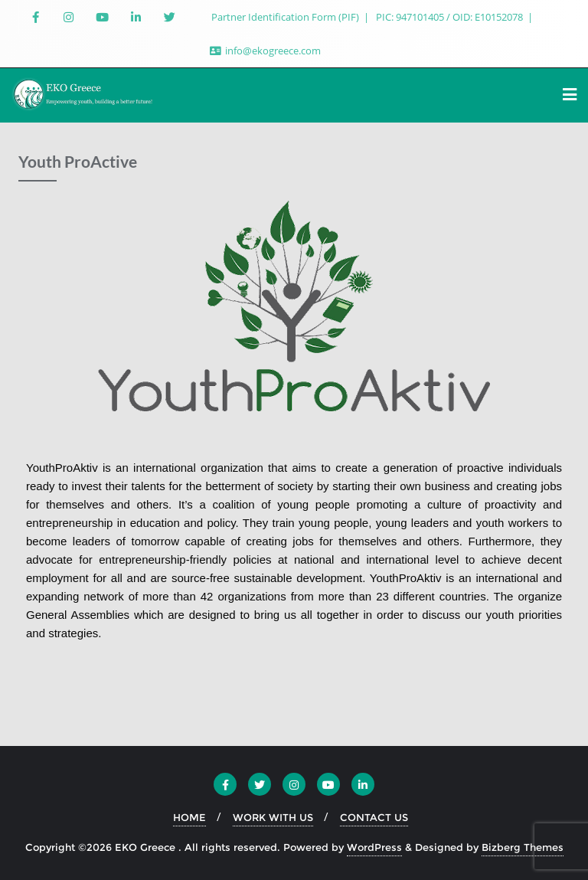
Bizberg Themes (523, 847)
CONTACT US (374, 817)
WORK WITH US (273, 817)
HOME (189, 817)
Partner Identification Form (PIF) (286, 17)
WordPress (374, 847)
